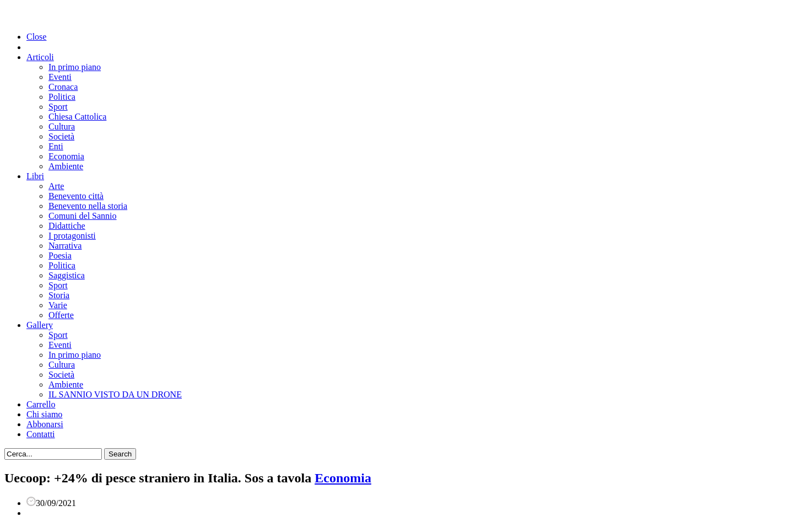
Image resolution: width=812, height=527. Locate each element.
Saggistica (67, 275)
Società (61, 136)
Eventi (60, 77)
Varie (58, 305)
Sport (58, 107)
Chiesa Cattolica (77, 117)
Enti (56, 146)
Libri (35, 176)
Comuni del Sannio (83, 216)
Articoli (40, 57)
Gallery (40, 325)
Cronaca (63, 87)
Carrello (41, 404)
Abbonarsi (45, 424)
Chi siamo (44, 414)
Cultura (62, 127)
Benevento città (76, 196)
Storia (59, 295)
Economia (66, 156)
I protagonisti (72, 236)
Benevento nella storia (88, 206)
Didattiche (67, 226)
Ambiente (66, 166)
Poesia (60, 256)
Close (36, 37)
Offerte (61, 315)
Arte (56, 186)
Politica (62, 97)
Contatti (41, 434)
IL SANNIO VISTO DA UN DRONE (115, 394)
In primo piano (75, 67)
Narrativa (65, 246)
